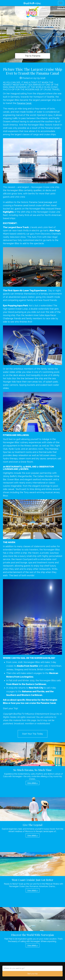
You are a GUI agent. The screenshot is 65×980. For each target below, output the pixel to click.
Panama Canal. (24, 103)
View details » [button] (33, 783)
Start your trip (32, 974)
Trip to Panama (33, 56)
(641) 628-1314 (32, 3)
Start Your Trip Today (33, 734)
